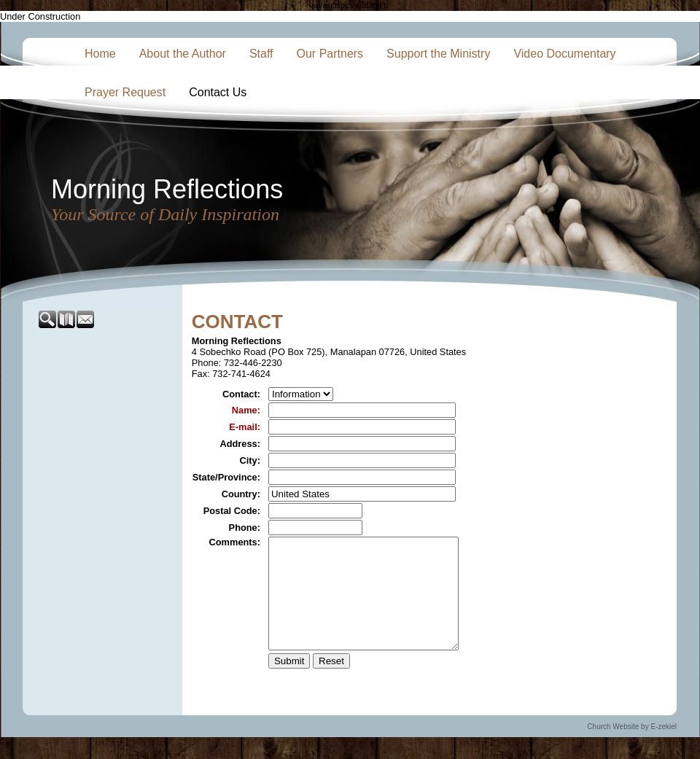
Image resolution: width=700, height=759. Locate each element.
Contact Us (218, 92)
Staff (261, 54)
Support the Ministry (438, 54)
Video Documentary (564, 54)
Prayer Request (125, 92)
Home (100, 54)
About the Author (183, 54)
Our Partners (330, 54)
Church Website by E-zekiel (632, 748)
